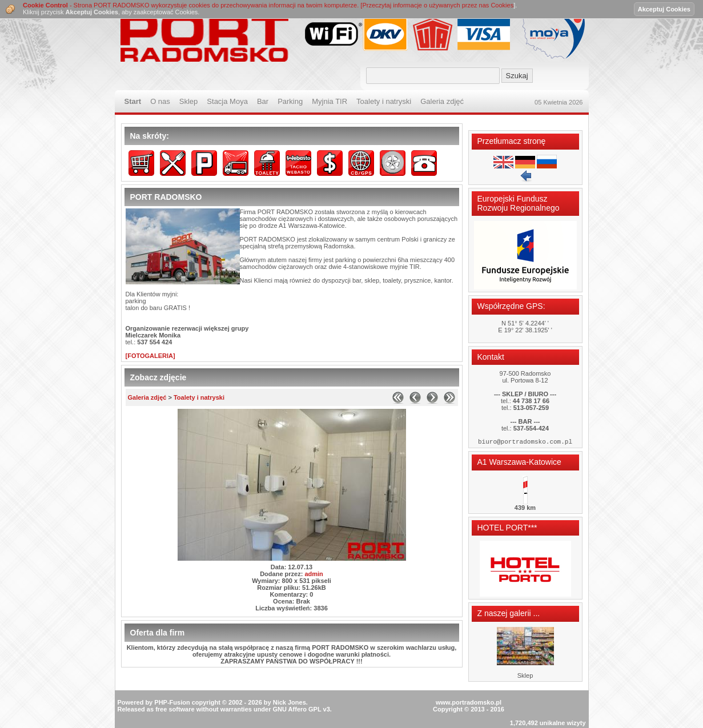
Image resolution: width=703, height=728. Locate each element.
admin (314, 574)
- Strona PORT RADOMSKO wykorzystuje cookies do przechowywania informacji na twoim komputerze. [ (192, 5)
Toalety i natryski (199, 397)
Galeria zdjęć (147, 397)
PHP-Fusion (172, 685)
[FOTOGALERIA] (150, 356)
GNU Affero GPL (297, 692)
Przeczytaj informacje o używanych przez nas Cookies (438, 5)
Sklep (525, 677)
